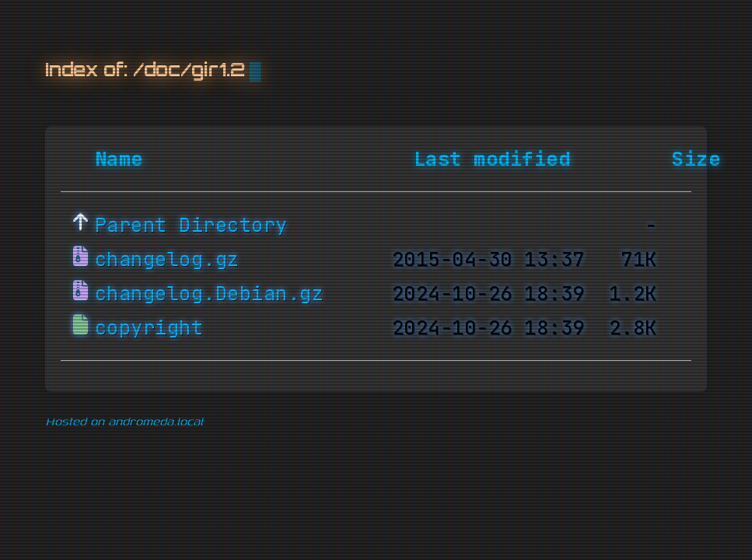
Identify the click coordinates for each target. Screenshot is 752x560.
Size (696, 159)
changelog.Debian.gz (210, 294)
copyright (149, 328)
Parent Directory (191, 226)
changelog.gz (167, 260)
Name (119, 159)
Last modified (492, 159)
